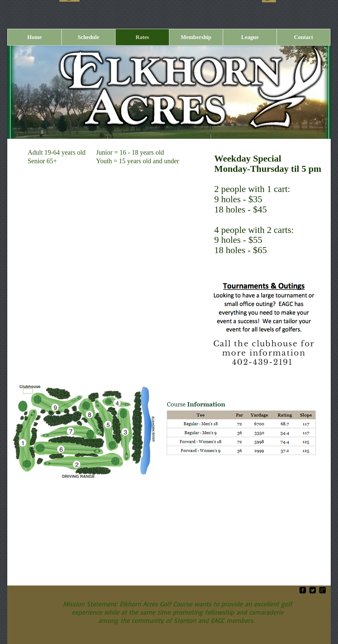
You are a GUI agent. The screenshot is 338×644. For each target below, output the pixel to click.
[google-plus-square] (322, 590)
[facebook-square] (303, 590)
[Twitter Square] (313, 590)
